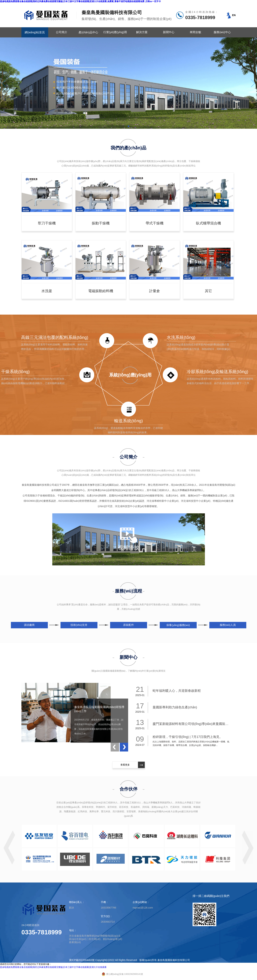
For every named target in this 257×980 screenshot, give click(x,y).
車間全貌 (195, 32)
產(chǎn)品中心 (88, 32)
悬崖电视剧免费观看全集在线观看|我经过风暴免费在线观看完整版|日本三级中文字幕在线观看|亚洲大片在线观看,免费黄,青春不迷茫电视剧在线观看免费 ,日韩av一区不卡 (80, 1)
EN (234, 15)
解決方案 (142, 32)
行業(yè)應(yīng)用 (115, 32)
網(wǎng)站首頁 (35, 32)
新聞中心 (169, 32)
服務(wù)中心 (222, 32)
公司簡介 (62, 32)
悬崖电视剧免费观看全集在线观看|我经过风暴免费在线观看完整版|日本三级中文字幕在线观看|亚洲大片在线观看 (53, 967)
